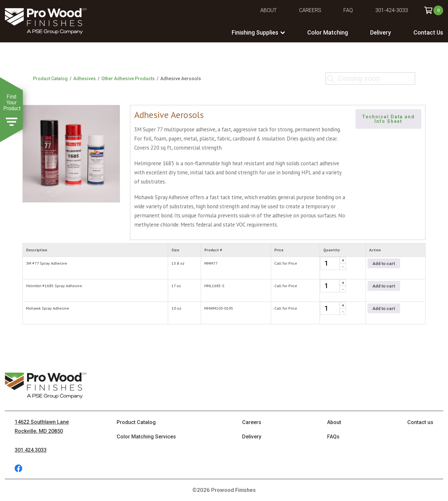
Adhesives (85, 79)
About (268, 10)
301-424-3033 (392, 10)
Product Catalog (50, 79)
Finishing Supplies (255, 32)
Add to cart (384, 264)
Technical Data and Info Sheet (389, 119)
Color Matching (328, 32)
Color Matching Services (146, 437)
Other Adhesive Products (128, 79)
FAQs (333, 437)
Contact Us (428, 32)
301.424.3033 (31, 450)
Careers (310, 10)
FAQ (348, 10)
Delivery (381, 32)
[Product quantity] (333, 263)
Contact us (420, 422)
